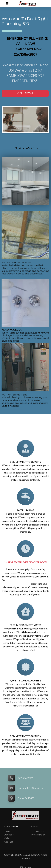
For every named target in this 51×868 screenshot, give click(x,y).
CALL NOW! (25, 93)
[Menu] (7, 3)
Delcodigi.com (30, 855)
